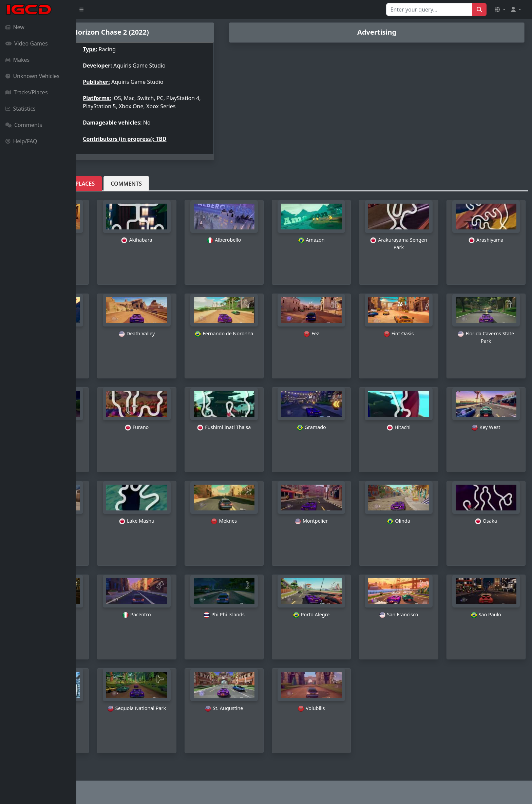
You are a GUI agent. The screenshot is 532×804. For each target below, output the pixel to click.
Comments (24, 125)
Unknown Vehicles (32, 76)
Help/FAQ (21, 141)
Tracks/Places (27, 92)
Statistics (21, 109)
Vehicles (100, 188)
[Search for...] (429, 10)
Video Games (27, 43)
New (15, 27)
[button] (500, 10)
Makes (17, 60)
